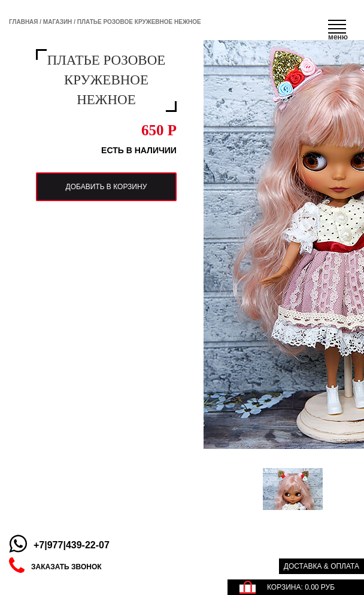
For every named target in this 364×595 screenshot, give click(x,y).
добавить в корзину (102, 207)
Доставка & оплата (321, 566)
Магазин (58, 22)
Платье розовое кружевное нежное (139, 22)
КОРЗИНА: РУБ (301, 587)
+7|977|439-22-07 (72, 545)
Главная (24, 22)
